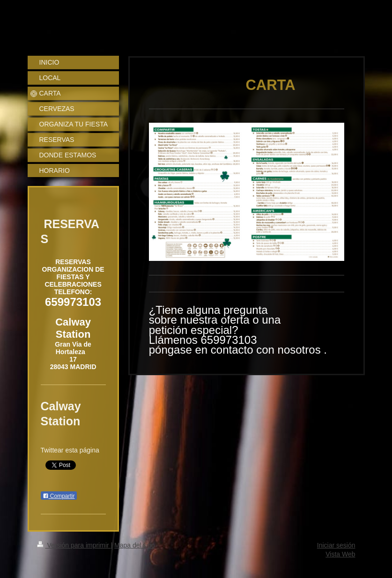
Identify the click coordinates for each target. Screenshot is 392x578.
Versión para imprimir (74, 545)
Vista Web (340, 554)
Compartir (59, 496)
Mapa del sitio (134, 545)
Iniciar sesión (336, 545)
